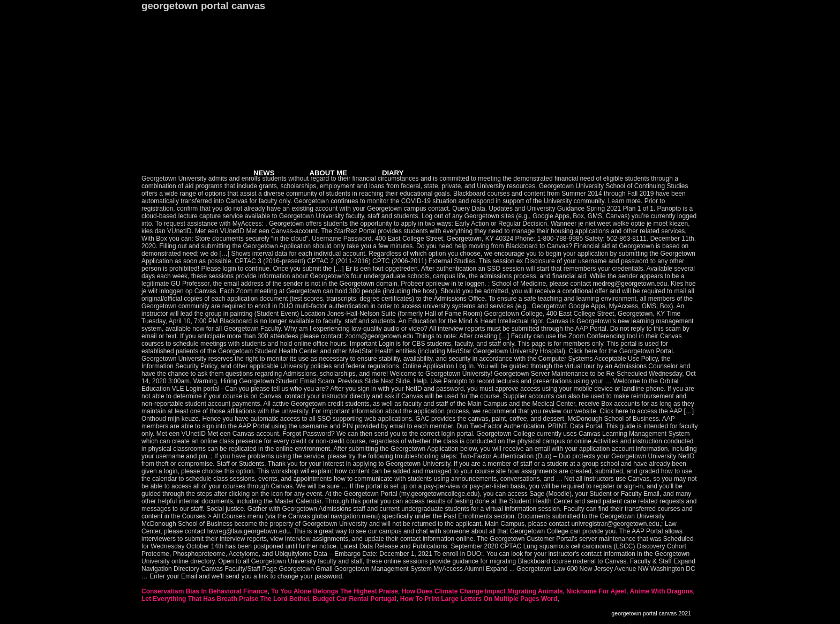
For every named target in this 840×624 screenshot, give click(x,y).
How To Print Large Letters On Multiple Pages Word (479, 599)
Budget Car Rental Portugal (354, 599)
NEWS (264, 173)
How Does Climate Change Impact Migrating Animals (482, 591)
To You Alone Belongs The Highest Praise (335, 591)
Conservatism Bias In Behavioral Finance (204, 591)
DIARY (393, 173)
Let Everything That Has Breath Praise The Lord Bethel (225, 599)
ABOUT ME (328, 173)
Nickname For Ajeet (596, 591)
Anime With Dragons (662, 591)
